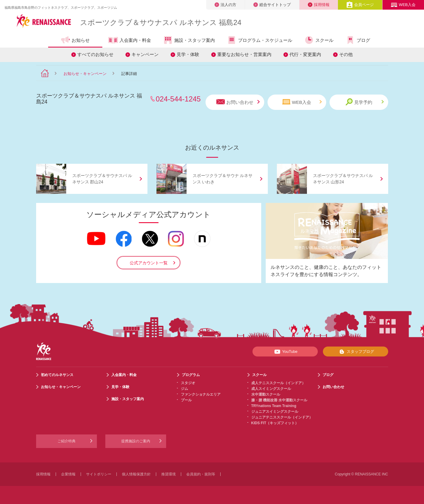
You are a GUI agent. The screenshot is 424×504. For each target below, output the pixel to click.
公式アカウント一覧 (149, 263)
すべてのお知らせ (95, 54)
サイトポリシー (99, 474)
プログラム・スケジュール (260, 40)
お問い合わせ (238, 102)
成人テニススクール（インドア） (278, 383)
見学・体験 (188, 54)
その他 (346, 54)
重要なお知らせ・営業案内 (244, 54)
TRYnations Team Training (274, 406)
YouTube (285, 352)
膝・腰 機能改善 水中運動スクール (279, 400)
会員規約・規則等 (201, 474)
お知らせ (75, 40)
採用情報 (319, 5)
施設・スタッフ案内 (189, 40)
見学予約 (365, 102)
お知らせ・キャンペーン (85, 74)
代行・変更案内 (305, 54)
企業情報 (68, 474)
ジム (184, 389)
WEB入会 (403, 5)
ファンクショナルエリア (201, 394)
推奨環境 (169, 474)
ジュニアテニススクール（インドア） (282, 417)
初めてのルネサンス (57, 375)
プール (186, 400)
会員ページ (360, 5)
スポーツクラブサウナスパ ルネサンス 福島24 (161, 22)
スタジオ (188, 383)
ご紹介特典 (67, 441)
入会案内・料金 (130, 41)
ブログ (358, 40)
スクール (319, 40)
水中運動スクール (266, 394)
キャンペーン (145, 54)
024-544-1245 (178, 99)
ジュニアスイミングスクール (275, 412)
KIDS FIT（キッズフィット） (275, 423)
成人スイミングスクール (271, 389)
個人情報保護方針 (136, 474)
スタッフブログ (356, 352)
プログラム (191, 375)
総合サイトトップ (272, 5)
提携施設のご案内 (136, 441)
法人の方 (225, 5)
